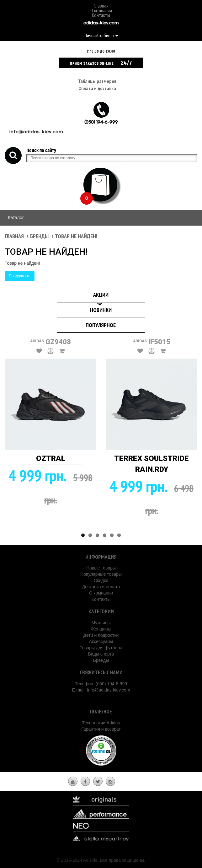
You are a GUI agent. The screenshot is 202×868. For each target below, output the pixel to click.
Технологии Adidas (101, 723)
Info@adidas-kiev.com (109, 690)
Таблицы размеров (97, 81)
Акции (101, 295)
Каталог (16, 217)
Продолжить (20, 276)
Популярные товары (101, 574)
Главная (101, 6)
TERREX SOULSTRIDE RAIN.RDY (151, 464)
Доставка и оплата (101, 587)
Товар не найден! (76, 236)
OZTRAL (51, 458)
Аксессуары (101, 641)
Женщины (101, 629)
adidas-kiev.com (101, 23)
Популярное (101, 325)
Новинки (101, 310)
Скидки (101, 580)
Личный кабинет (101, 35)
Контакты (101, 15)
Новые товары (101, 568)
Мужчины (101, 623)
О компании (101, 10)
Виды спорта (101, 654)
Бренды (39, 236)
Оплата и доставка (97, 88)
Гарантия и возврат (101, 729)
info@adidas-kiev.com (36, 132)
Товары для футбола (101, 648)
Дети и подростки (101, 635)
